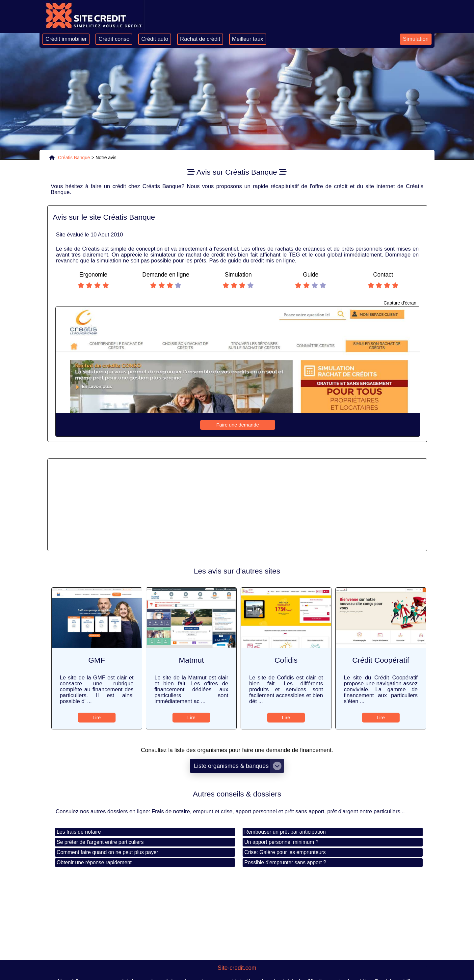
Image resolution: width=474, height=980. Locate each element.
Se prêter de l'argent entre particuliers (100, 842)
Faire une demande (238, 425)
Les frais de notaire (79, 832)
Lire (97, 717)
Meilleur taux (248, 39)
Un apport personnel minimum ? (281, 842)
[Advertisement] (237, 505)
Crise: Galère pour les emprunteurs (285, 852)
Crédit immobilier (66, 39)
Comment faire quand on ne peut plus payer (107, 852)
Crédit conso (114, 39)
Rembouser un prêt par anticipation (285, 832)
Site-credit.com (237, 968)
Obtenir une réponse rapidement (94, 862)
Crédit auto (155, 39)
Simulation (416, 39)
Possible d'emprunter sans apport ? (285, 862)
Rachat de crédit (200, 39)
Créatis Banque (74, 158)
